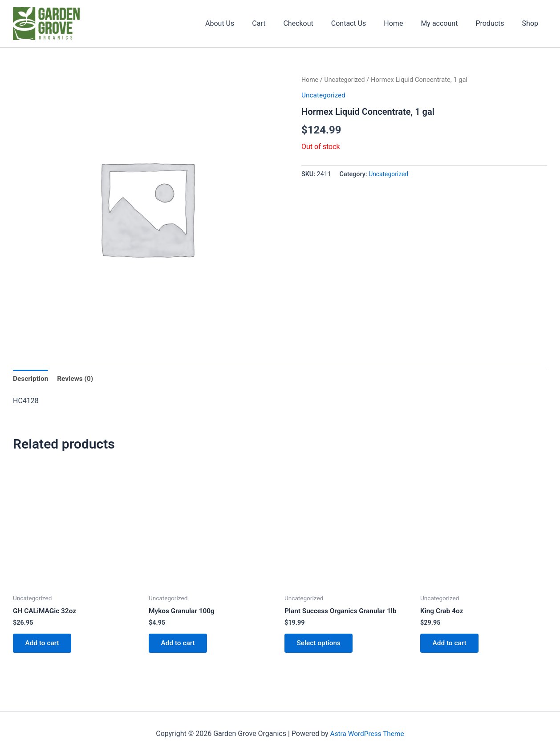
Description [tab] (31, 379)
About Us (246, 23)
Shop (532, 23)
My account (448, 23)
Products (495, 23)
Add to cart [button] (44, 645)
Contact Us (365, 23)
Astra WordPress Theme (367, 734)
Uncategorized (346, 80)
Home (406, 23)
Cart (282, 23)
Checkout (318, 23)
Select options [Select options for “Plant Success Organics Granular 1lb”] (321, 645)
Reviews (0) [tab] (77, 379)
